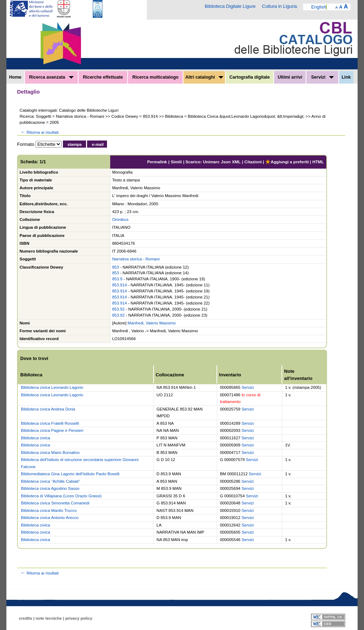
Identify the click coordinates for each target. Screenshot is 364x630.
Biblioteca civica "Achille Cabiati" (50, 481)
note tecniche (49, 618)
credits (26, 618)
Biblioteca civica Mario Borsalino (50, 452)
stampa (75, 144)
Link (346, 77)
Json (226, 162)
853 (115, 267)
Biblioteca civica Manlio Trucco (49, 510)
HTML (318, 162)
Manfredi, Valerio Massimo (152, 323)
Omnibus (120, 219)
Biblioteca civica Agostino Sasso (50, 488)
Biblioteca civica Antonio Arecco (50, 518)
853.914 (119, 285)
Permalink (157, 162)
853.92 (118, 309)
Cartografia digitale (250, 77)
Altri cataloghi (204, 77)
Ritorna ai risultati (39, 132)
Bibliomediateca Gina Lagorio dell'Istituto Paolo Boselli (70, 474)
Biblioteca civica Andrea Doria (48, 409)
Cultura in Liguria (279, 6)
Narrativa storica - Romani (136, 259)
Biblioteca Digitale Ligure (230, 6)
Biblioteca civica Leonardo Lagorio (52, 387)
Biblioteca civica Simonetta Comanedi (55, 503)
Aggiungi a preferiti (287, 162)
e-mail (98, 144)
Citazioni (253, 162)
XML (236, 162)
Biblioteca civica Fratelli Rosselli (50, 423)
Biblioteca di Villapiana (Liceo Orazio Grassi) (61, 496)
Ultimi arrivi (290, 77)
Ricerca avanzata (51, 77)
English (319, 7)
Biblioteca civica (36, 438)
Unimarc (211, 162)
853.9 (117, 279)
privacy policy (79, 618)
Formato (26, 144)
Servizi (322, 77)
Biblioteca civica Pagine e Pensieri (52, 430)
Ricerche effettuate (103, 77)
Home (15, 77)
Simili (176, 162)
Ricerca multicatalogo (155, 77)
